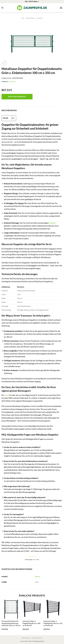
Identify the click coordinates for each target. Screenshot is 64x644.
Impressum (26, 638)
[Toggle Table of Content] (12, 118)
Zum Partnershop (17, 97)
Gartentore (40, 18)
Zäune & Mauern (30, 18)
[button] (2, 8)
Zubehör (52, 223)
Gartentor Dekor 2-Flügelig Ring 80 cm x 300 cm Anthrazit (31, 623)
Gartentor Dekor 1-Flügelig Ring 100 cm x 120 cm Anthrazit (53, 623)
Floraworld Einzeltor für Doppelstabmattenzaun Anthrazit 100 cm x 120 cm (11, 623)
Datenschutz (37, 638)
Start (23, 18)
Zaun (7, 395)
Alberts (38, 577)
